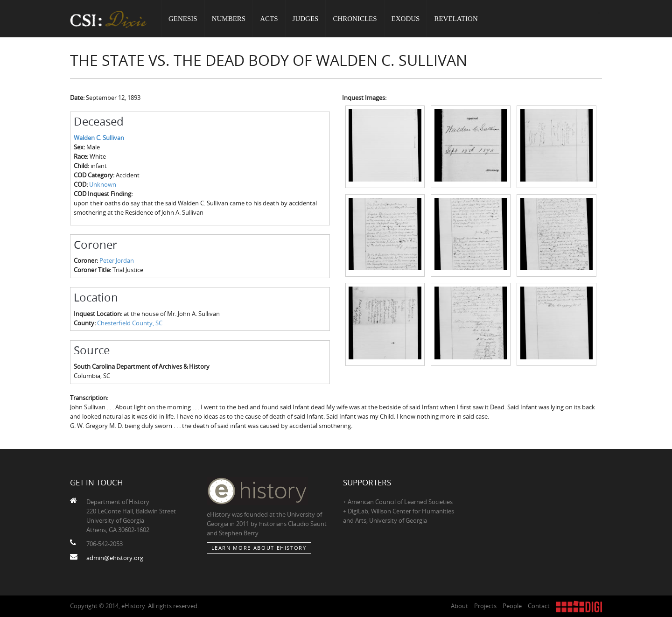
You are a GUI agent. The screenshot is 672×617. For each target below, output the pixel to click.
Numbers (229, 19)
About (459, 606)
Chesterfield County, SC (130, 323)
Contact (539, 606)
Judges (306, 19)
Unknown (103, 184)
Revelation (456, 19)
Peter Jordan (117, 260)
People (512, 606)
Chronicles (355, 19)
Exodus (406, 19)
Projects (485, 606)
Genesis (183, 19)
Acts (269, 19)
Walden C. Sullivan (99, 138)
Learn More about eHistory (259, 548)
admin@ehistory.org (115, 558)
